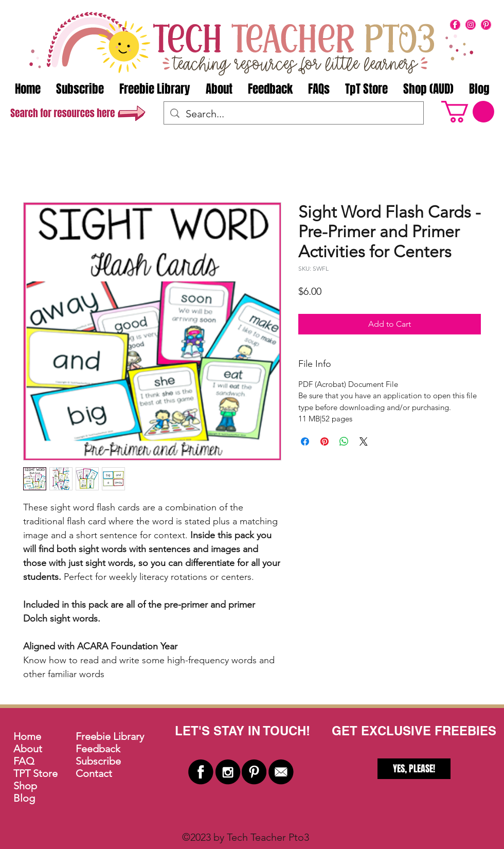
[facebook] (455, 25)
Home (27, 736)
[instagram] (471, 25)
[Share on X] (364, 441)
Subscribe (98, 761)
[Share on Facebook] (305, 441)
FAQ (24, 761)
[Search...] (294, 114)
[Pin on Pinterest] (325, 441)
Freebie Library (110, 736)
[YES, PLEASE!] (414, 769)
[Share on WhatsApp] (344, 441)
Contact (94, 773)
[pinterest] (486, 25)
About (28, 749)
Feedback (98, 749)
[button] (468, 112)
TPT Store (35, 773)
